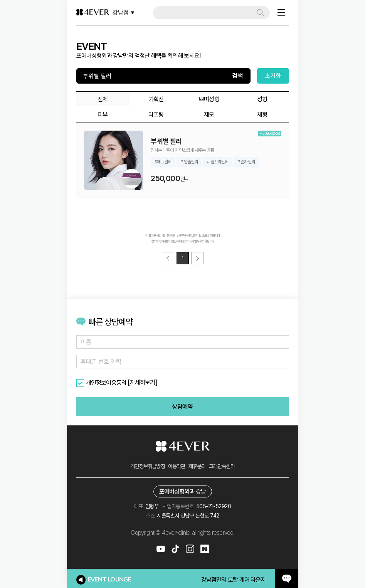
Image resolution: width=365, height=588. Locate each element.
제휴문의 (197, 466)
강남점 (124, 13)
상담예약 (182, 407)
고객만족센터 (222, 466)
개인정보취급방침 (148, 466)
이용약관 (177, 466)
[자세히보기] (142, 382)
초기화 (273, 76)
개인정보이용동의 (106, 383)
